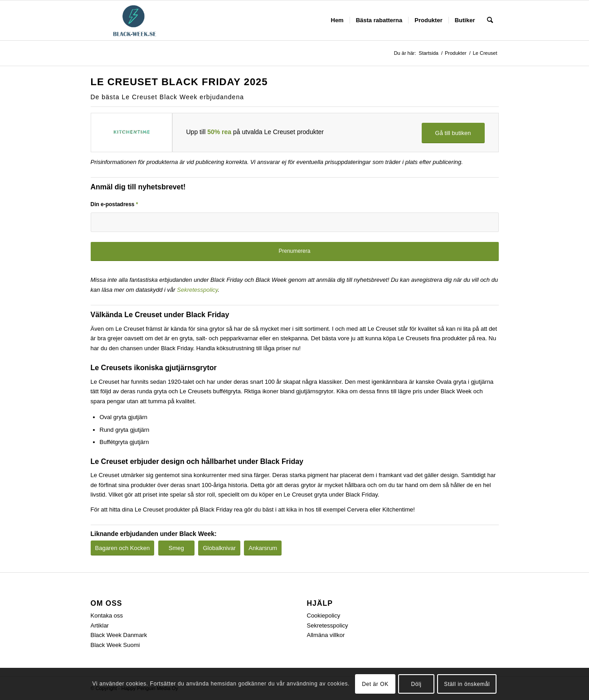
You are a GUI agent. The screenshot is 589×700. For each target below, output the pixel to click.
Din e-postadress (114, 204)
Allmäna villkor (326, 635)
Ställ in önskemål (467, 684)
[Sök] (490, 20)
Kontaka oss (107, 616)
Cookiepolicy (324, 616)
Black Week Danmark (119, 635)
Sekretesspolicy (197, 290)
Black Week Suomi (115, 645)
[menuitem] (337, 20)
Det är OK (375, 684)
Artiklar (100, 625)
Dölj (416, 684)
